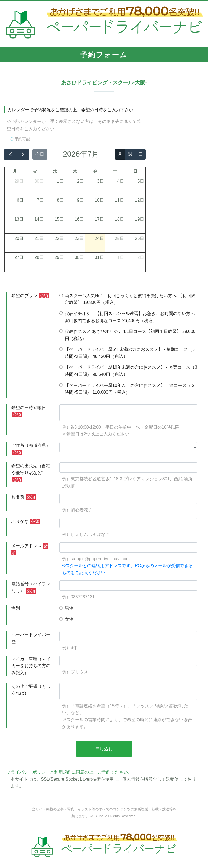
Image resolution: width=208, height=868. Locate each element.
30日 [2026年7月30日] (79, 257)
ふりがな (26, 521)
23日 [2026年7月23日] (79, 238)
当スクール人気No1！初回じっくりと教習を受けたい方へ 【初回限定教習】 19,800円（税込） (127, 299)
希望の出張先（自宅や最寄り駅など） (31, 473)
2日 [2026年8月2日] (141, 257)
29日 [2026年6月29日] (19, 181)
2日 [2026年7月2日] (81, 181)
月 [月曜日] (15, 171)
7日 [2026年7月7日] (40, 200)
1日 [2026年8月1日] (121, 257)
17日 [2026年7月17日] (99, 219)
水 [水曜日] (55, 171)
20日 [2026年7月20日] (19, 238)
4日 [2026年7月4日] (121, 181)
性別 (16, 608)
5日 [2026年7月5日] (141, 181)
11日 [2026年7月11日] (119, 200)
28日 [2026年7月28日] (39, 257)
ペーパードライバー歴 (31, 638)
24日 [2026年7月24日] (99, 238)
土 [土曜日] (115, 171)
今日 (40, 154)
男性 (66, 608)
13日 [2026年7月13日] (19, 219)
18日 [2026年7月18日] (119, 219)
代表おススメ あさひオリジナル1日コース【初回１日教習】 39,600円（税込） (127, 335)
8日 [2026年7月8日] (60, 200)
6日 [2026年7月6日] (20, 200)
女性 (66, 619)
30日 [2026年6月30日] (39, 181)
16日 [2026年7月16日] (79, 219)
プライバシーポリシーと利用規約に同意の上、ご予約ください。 (69, 772)
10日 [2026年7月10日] (99, 200)
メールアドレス (30, 549)
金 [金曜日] (95, 171)
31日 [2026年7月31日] (99, 257)
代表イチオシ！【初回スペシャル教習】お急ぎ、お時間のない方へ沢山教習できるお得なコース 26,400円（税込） (127, 317)
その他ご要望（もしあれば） (31, 690)
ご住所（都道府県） (31, 449)
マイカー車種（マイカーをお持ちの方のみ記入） (31, 666)
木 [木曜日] (75, 171)
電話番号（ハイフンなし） (31, 588)
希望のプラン (30, 296)
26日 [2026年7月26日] (140, 238)
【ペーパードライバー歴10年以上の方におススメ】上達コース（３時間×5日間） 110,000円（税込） (127, 389)
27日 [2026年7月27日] (19, 257)
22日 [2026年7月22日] (59, 238)
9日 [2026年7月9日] (81, 200)
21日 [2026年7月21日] (39, 238)
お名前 (24, 497)
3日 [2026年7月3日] (101, 181)
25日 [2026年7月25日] (119, 238)
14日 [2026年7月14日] (39, 219)
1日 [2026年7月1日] (60, 181)
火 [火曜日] (35, 171)
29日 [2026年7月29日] (59, 257)
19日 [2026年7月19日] (140, 219)
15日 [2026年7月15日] (59, 219)
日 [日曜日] (135, 171)
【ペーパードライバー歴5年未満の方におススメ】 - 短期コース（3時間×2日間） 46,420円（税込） (127, 353)
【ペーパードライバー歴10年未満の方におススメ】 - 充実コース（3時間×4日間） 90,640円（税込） (128, 371)
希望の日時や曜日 (29, 411)
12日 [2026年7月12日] (140, 200)
